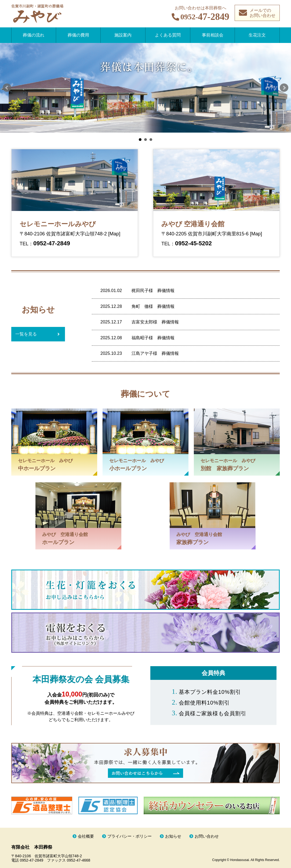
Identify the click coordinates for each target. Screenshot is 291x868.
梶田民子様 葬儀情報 (153, 291)
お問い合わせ (207, 836)
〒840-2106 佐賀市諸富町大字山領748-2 (64, 234)
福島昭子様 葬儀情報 (153, 338)
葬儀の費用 (78, 35)
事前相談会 (213, 35)
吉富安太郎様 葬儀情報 (155, 322)
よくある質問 (168, 35)
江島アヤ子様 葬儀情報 (155, 353)
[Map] (114, 234)
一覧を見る (26, 334)
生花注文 (257, 35)
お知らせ (173, 836)
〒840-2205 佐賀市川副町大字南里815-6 (206, 234)
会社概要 (86, 836)
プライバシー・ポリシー (130, 836)
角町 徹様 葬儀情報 (153, 306)
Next (284, 88)
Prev (7, 88)
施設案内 (123, 35)
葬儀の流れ (34, 35)
